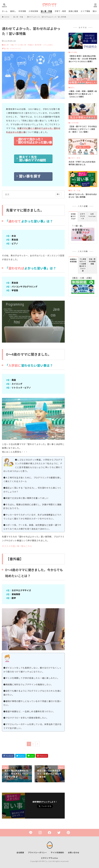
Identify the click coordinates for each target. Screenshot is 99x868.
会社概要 (20, 853)
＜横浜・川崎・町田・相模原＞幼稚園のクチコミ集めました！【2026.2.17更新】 (83, 94)
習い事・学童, (9, 45)
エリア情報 (85, 11)
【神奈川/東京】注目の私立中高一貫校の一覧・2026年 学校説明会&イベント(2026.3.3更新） (82, 59)
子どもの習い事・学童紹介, (24, 45)
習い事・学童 (46, 11)
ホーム (5, 11)
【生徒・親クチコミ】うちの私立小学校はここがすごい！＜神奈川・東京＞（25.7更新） (83, 129)
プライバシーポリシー (37, 853)
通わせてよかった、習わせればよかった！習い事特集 (47, 17)
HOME (7, 17)
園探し (13, 11)
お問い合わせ (74, 853)
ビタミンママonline (50, 858)
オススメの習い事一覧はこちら (17, 546)
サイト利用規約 (57, 853)
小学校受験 (33, 11)
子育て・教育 (60, 11)
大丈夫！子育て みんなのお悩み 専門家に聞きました (82, 163)
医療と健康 (73, 11)
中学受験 (22, 11)
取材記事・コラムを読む (44, 45)
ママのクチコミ (15, 49)
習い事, (7, 49)
